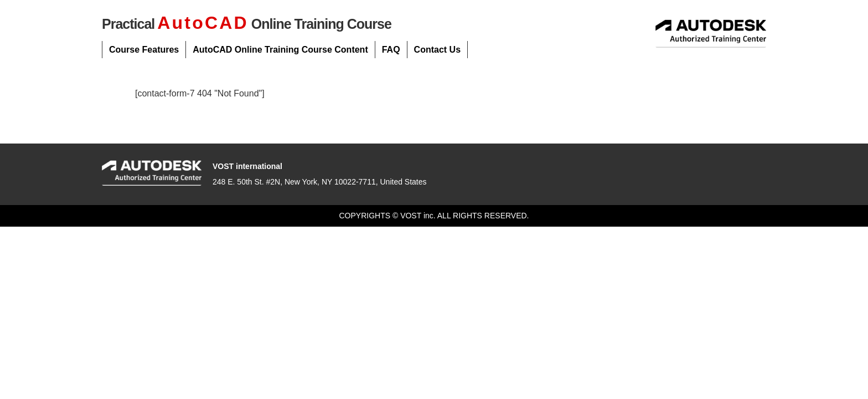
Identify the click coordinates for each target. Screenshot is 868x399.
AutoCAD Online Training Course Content (280, 50)
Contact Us (437, 50)
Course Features (144, 50)
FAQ (391, 50)
